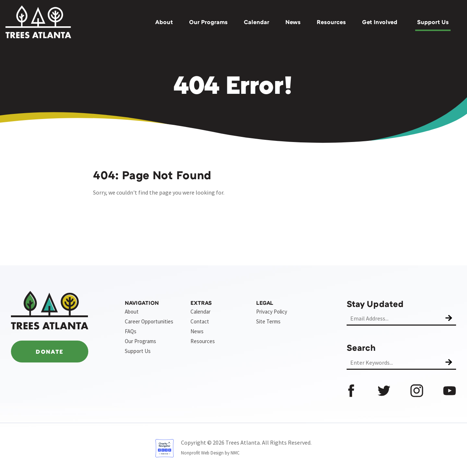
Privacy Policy (272, 312)
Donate (50, 352)
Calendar (256, 22)
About (164, 22)
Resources (331, 22)
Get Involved (380, 22)
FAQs (131, 331)
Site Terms (268, 321)
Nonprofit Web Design (202, 453)
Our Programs (208, 22)
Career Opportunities (149, 321)
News (293, 22)
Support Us (433, 22)
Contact (200, 321)
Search (361, 347)
